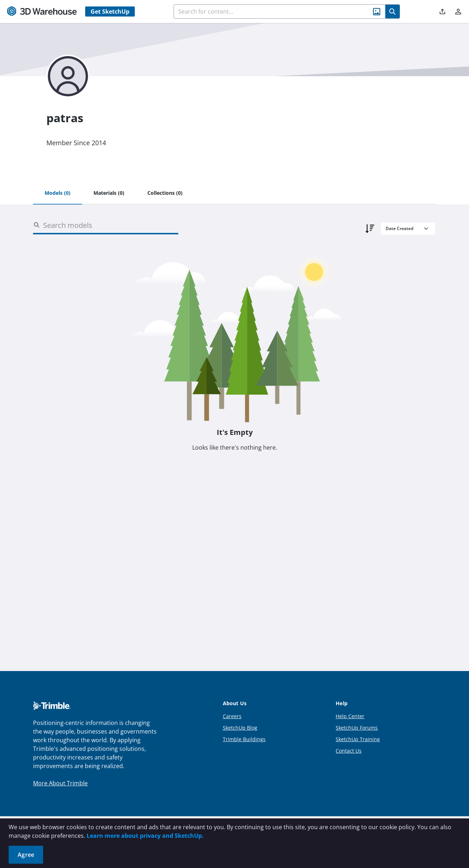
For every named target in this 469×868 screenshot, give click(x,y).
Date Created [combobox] (399, 228)
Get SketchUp (110, 12)
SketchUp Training (358, 739)
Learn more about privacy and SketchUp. (145, 836)
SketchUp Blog (240, 728)
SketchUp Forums (357, 728)
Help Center (350, 716)
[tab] (58, 193)
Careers (232, 716)
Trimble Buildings (244, 739)
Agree (26, 855)
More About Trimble (60, 783)
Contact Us (349, 751)
